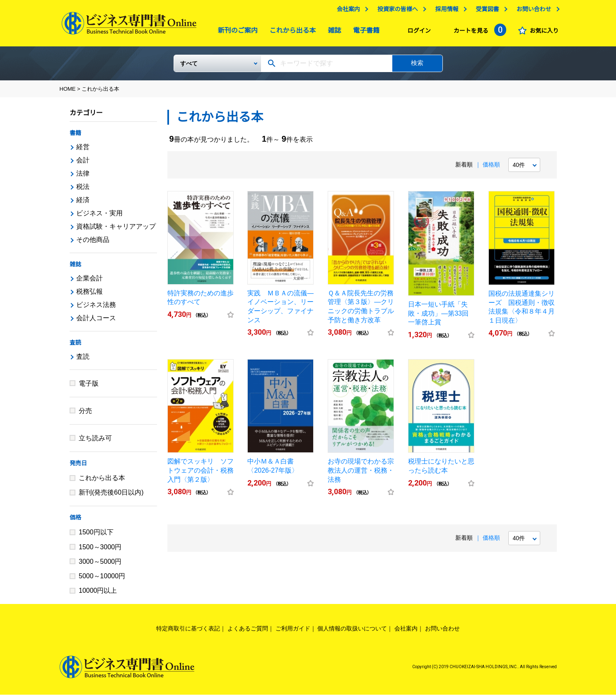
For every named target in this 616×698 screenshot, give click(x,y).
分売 (85, 414)
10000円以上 (98, 594)
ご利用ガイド (293, 632)
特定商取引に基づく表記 (188, 632)
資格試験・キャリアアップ (116, 230)
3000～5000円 (100, 565)
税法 (83, 190)
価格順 (491, 168)
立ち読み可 (95, 441)
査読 (75, 346)
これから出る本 (291, 33)
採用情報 (445, 11)
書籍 (75, 136)
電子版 (89, 387)
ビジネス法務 (96, 308)
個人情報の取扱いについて (352, 632)
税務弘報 (89, 295)
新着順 (464, 168)
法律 (83, 177)
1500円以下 (96, 535)
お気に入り (542, 33)
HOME (68, 92)
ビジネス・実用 (99, 216)
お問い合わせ (532, 11)
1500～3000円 (100, 550)
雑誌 (332, 33)
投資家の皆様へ (396, 11)
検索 (417, 66)
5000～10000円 (102, 579)
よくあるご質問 (248, 632)
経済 (83, 203)
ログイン (417, 33)
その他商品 (93, 243)
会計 (83, 163)
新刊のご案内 (236, 33)
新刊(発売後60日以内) (111, 496)
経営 (83, 150)
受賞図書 (486, 11)
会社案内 (346, 11)
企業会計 (89, 281)
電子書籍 (364, 33)
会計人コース (96, 321)
